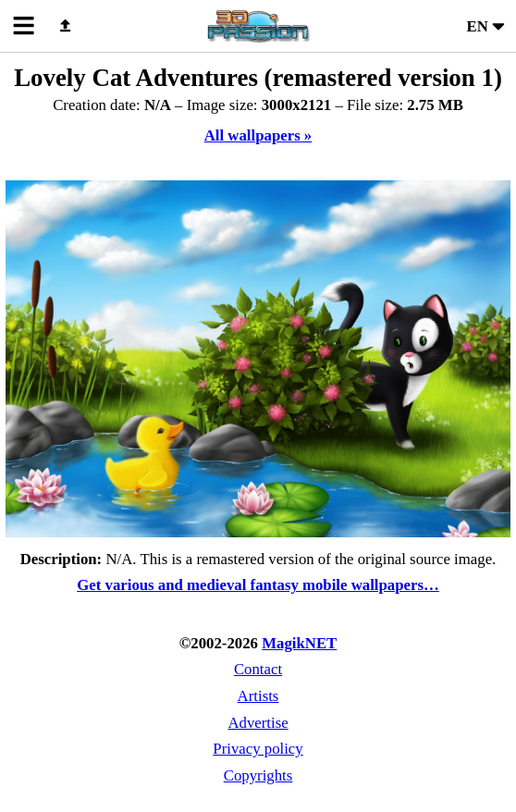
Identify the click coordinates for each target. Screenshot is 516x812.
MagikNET (299, 643)
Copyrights (258, 775)
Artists (258, 696)
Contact (258, 669)
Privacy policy (258, 749)
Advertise (258, 723)
